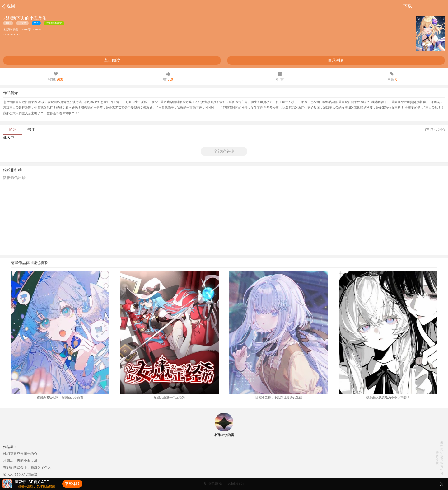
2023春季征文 (54, 23)
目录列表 (336, 60)
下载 (408, 6)
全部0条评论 (224, 151)
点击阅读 (112, 60)
